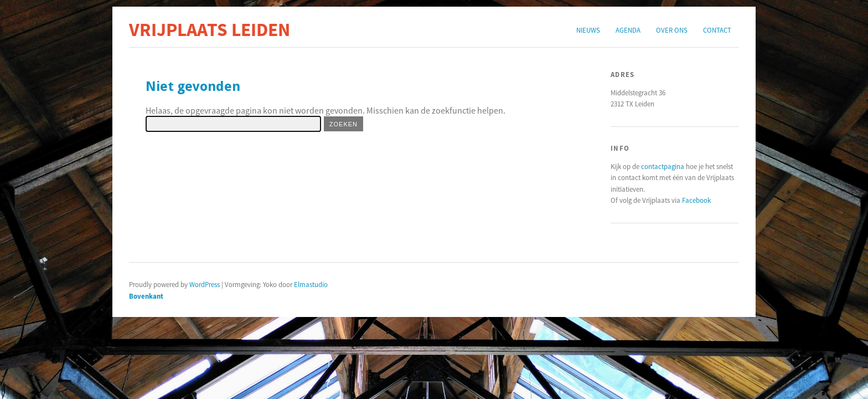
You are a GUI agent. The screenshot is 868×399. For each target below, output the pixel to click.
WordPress (205, 284)
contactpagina (663, 166)
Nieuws (588, 30)
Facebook (696, 200)
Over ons (672, 30)
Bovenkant (146, 296)
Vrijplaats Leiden (210, 29)
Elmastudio (311, 284)
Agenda (628, 30)
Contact (717, 30)
